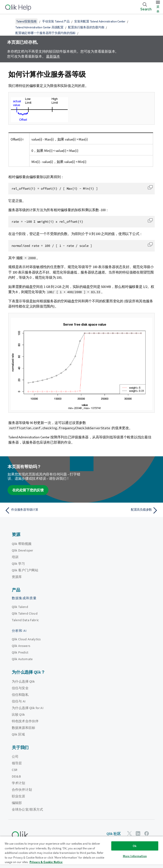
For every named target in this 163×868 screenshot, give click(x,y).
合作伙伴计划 (22, 790)
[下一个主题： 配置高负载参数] (121, 510)
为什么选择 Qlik (23, 681)
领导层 (17, 763)
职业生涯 (19, 796)
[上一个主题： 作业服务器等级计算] (42, 510)
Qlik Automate (22, 659)
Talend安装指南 (26, 21)
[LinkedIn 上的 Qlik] (138, 833)
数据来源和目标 (24, 728)
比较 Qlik (18, 714)
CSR (15, 770)
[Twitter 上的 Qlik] (129, 833)
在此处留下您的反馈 (28, 490)
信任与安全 (20, 688)
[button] (150, 187)
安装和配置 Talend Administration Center (100, 21)
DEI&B (16, 776)
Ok (135, 846)
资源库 (17, 577)
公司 (15, 757)
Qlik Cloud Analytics (26, 639)
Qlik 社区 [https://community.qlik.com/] (114, 834)
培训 (15, 557)
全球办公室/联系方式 (28, 809)
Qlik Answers (21, 646)
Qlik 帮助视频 (22, 544)
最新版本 (53, 56)
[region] (81, 852)
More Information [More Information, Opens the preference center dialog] (135, 856)
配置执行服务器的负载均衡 (86, 27)
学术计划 (19, 783)
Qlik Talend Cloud (25, 613)
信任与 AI (19, 701)
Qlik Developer (22, 550)
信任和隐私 (20, 695)
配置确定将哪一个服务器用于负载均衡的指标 (45, 33)
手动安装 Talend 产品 (56, 21)
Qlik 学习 (18, 564)
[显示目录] (9, 21)
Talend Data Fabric (25, 620)
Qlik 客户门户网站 (25, 570)
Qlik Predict (20, 652)
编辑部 (17, 803)
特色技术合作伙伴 (25, 721)
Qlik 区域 (18, 734)
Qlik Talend (20, 607)
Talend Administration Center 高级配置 (39, 27)
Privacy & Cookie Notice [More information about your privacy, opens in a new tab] (46, 862)
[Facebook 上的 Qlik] (147, 833)
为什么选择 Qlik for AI (28, 708)
